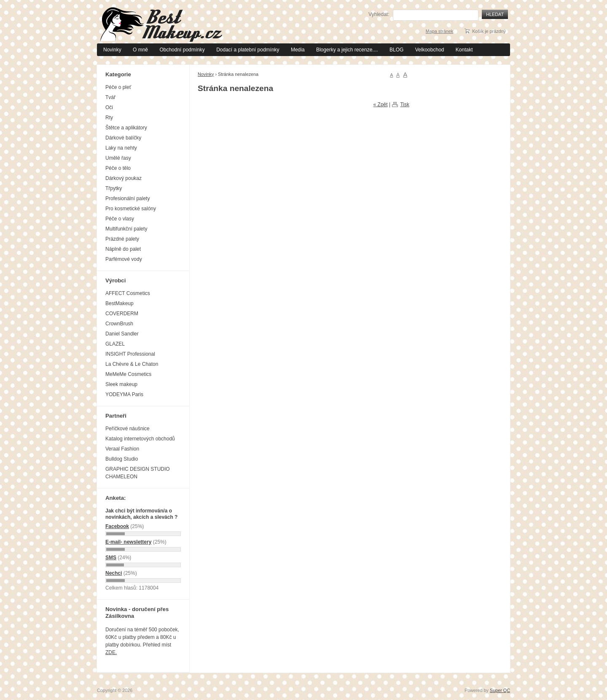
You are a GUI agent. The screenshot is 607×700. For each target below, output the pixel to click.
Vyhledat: (379, 14)
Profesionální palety (128, 198)
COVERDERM (122, 314)
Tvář (110, 97)
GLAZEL (115, 344)
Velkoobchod (430, 50)
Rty (109, 118)
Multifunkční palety (126, 229)
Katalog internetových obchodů (140, 439)
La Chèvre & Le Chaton (132, 364)
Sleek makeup (121, 384)
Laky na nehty (121, 148)
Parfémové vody (124, 259)
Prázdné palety (122, 239)
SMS (111, 558)
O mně (140, 50)
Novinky (112, 50)
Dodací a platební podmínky (248, 50)
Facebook (117, 526)
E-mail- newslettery (128, 542)
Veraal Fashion (122, 449)
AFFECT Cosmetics (128, 293)
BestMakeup (120, 303)
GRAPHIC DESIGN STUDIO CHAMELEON (138, 473)
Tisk (405, 105)
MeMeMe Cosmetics (128, 374)
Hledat (495, 14)
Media (298, 50)
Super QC (500, 690)
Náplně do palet (123, 249)
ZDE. (111, 652)
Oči (109, 107)
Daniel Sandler (122, 334)
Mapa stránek (439, 31)
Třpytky (114, 188)
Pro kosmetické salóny (131, 209)
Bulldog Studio (122, 459)
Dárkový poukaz (124, 178)
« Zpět (381, 105)
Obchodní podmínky (182, 50)
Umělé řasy (118, 158)
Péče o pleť (118, 87)
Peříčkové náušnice (128, 429)
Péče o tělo (118, 168)
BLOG (396, 50)
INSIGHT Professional (130, 354)
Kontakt (464, 50)
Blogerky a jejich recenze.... (347, 50)
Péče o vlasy (120, 219)
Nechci (114, 573)
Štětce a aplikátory (126, 128)
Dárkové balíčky (123, 138)
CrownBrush (119, 324)
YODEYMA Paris (124, 394)
